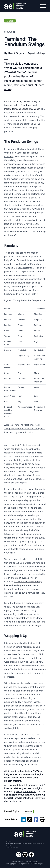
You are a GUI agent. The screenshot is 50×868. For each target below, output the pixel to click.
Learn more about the (25, 862)
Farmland (28, 812)
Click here (9, 771)
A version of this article (16, 785)
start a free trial (23, 85)
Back (10, 21)
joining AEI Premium (26, 792)
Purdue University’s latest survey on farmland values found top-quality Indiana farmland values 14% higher (22, 105)
